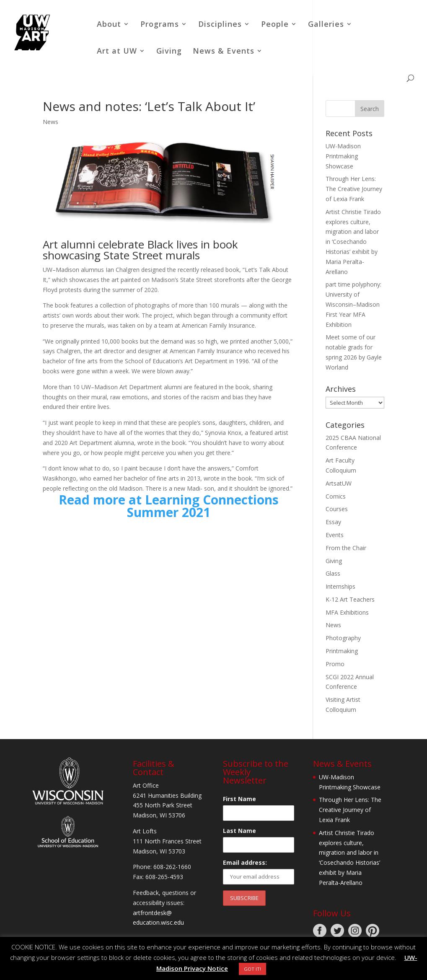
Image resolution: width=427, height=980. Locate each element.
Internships (340, 586)
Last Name (239, 831)
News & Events (224, 52)
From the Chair (346, 548)
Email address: (245, 862)
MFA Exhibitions (347, 612)
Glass (333, 573)
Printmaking (342, 651)
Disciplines (220, 25)
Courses (337, 509)
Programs (160, 25)
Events (335, 535)
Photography (343, 638)
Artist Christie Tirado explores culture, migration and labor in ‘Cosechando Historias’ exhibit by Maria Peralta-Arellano (353, 242)
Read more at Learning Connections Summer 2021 (169, 506)
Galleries (326, 25)
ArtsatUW (339, 483)
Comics (336, 496)
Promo (335, 664)
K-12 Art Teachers (350, 599)
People (275, 25)
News (50, 122)
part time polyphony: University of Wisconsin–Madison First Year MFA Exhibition (353, 304)
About (109, 25)
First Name (239, 799)
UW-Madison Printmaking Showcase (343, 156)
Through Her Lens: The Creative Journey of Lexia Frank (354, 189)
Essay (333, 522)
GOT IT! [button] (252, 969)
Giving (169, 52)
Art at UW (117, 52)
